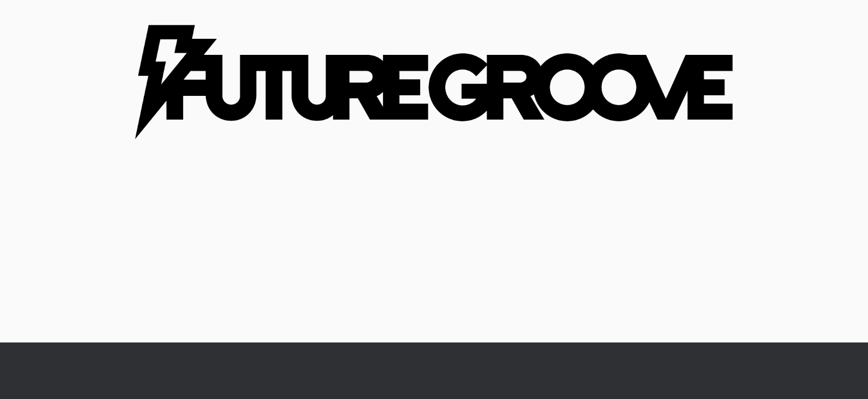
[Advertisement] (434, 259)
